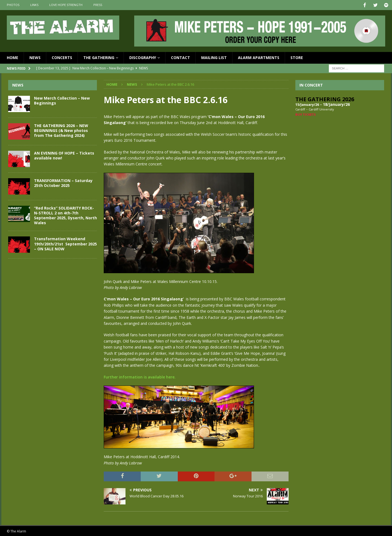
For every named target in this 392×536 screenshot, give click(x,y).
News (35, 57)
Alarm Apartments (259, 57)
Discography (143, 57)
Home (13, 57)
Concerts (62, 57)
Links (34, 5)
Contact (180, 57)
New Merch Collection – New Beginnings (62, 100)
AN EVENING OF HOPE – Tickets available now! (64, 155)
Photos (13, 5)
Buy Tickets (306, 114)
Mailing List (214, 57)
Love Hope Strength (66, 5)
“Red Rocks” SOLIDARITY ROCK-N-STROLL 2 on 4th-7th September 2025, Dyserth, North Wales (65, 215)
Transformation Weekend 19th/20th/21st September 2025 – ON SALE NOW (65, 243)
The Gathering (99, 57)
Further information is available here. (140, 376)
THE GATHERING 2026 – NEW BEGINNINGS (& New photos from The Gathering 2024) (61, 130)
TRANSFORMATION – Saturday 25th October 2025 (63, 182)
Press (98, 5)
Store (297, 57)
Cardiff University (321, 109)
